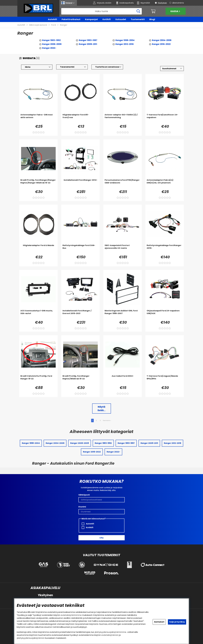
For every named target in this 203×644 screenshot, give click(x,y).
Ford (53, 25)
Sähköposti (84, 495)
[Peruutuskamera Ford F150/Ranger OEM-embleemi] (123, 184)
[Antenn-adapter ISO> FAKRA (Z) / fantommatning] (123, 119)
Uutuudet (121, 19)
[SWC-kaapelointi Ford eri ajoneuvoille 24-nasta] (123, 249)
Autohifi (52, 19)
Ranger (64, 25)
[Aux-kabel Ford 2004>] (123, 380)
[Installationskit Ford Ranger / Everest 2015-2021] (80, 315)
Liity (102, 538)
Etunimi (82, 507)
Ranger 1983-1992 (51, 40)
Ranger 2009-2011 (88, 44)
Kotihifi (107, 19)
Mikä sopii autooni (38, 25)
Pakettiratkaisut (71, 19)
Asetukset (159, 622)
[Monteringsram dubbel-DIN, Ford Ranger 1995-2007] (123, 315)
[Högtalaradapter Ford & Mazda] (38, 249)
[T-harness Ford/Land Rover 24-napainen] (165, 119)
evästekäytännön (110, 635)
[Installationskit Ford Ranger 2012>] (80, 184)
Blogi (152, 19)
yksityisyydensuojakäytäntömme (110, 632)
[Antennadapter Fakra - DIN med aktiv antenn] (38, 119)
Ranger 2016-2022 (161, 44)
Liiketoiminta (178, 3)
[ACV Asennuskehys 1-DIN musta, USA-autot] (38, 315)
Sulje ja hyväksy (177, 622)
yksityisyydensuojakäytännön (31, 638)
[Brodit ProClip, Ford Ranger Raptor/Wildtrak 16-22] (80, 380)
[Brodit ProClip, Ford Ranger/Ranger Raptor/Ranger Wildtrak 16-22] (38, 184)
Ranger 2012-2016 (125, 44)
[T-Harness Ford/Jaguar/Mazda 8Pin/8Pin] (165, 380)
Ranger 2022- (49, 48)
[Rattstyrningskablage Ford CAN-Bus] (80, 249)
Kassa (176, 11)
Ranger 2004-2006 (162, 40)
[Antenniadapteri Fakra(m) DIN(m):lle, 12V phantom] (165, 184)
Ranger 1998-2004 (125, 40)
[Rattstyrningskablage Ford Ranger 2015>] (165, 249)
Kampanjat (91, 19)
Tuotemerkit (138, 19)
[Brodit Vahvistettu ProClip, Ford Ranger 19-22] (38, 380)
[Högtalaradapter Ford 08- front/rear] (80, 119)
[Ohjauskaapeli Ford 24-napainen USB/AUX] (165, 315)
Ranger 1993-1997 (88, 40)
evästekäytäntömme (71, 615)
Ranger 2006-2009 (52, 44)
